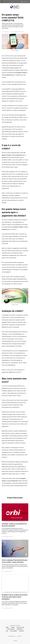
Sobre (13, 627)
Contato (22, 631)
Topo (15, 641)
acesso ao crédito (7, 372)
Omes (7, 627)
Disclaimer (14, 631)
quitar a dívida (14, 68)
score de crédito (17, 89)
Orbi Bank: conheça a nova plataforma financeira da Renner (15, 528)
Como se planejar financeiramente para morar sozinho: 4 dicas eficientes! (15, 564)
